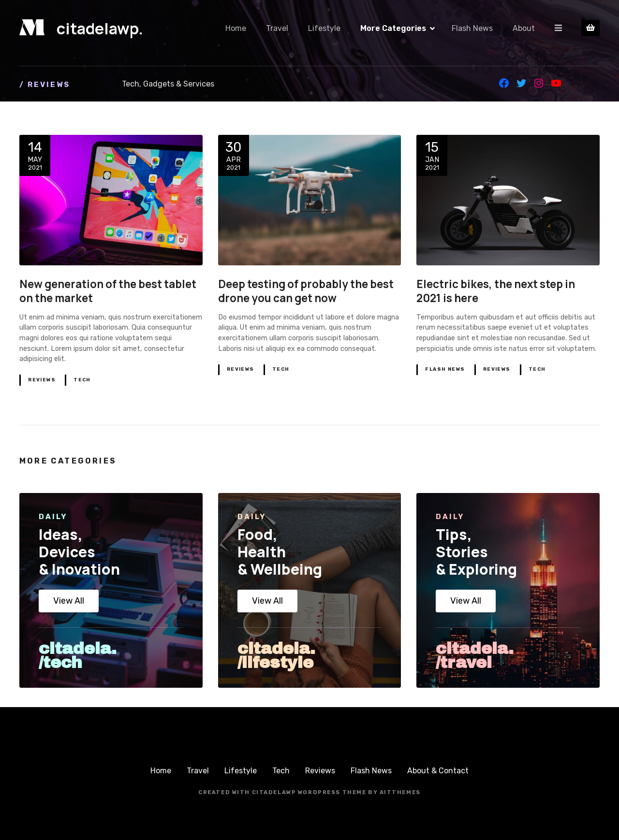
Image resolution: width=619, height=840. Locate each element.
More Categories (394, 28)
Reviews (42, 380)
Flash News (473, 28)
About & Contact (438, 771)
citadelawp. (100, 29)
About (524, 28)
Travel (278, 28)
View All (69, 601)
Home (236, 28)
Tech (82, 380)
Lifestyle (325, 28)
